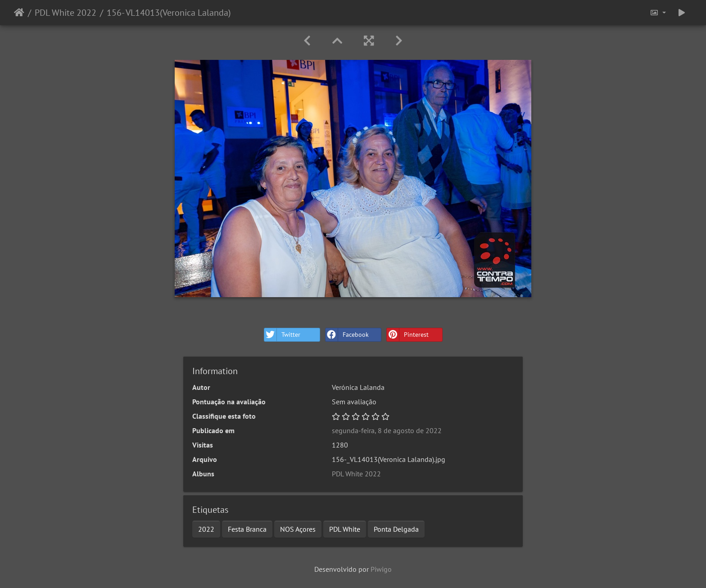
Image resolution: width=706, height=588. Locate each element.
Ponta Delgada (396, 529)
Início (19, 13)
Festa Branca (247, 529)
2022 (206, 529)
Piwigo (381, 569)
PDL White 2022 (66, 13)
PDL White (345, 529)
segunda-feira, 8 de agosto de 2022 (387, 430)
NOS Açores (298, 529)
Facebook (347, 335)
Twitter (282, 335)
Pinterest (408, 335)
